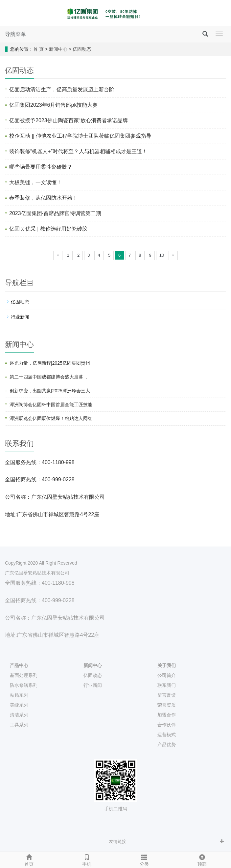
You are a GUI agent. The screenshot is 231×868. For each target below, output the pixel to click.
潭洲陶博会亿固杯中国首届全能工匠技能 (51, 405)
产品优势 (167, 744)
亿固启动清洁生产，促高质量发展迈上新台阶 (62, 89)
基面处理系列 (24, 675)
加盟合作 (167, 715)
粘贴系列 (19, 695)
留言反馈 (167, 695)
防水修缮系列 (24, 685)
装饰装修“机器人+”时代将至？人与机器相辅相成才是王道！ (78, 151)
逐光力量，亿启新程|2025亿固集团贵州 (50, 363)
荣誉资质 (167, 705)
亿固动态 (82, 49)
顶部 (202, 859)
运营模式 (167, 735)
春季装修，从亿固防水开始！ (43, 198)
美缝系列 (19, 705)
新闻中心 (58, 49)
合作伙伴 (167, 725)
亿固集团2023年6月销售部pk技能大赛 (53, 105)
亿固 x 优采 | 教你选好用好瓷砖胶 (48, 229)
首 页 (38, 49)
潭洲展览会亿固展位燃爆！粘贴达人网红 (51, 418)
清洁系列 (19, 715)
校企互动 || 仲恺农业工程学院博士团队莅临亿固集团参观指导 (80, 136)
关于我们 (167, 665)
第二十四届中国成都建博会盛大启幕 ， (49, 377)
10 (162, 255)
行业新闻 (20, 317)
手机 (87, 859)
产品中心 (19, 665)
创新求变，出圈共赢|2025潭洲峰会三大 (50, 391)
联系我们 (167, 685)
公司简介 (167, 675)
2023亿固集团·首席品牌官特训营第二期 (55, 213)
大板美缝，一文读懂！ (35, 182)
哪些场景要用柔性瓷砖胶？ (41, 167)
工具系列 (19, 725)
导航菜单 (15, 34)
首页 (29, 859)
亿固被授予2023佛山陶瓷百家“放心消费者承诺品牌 (69, 120)
